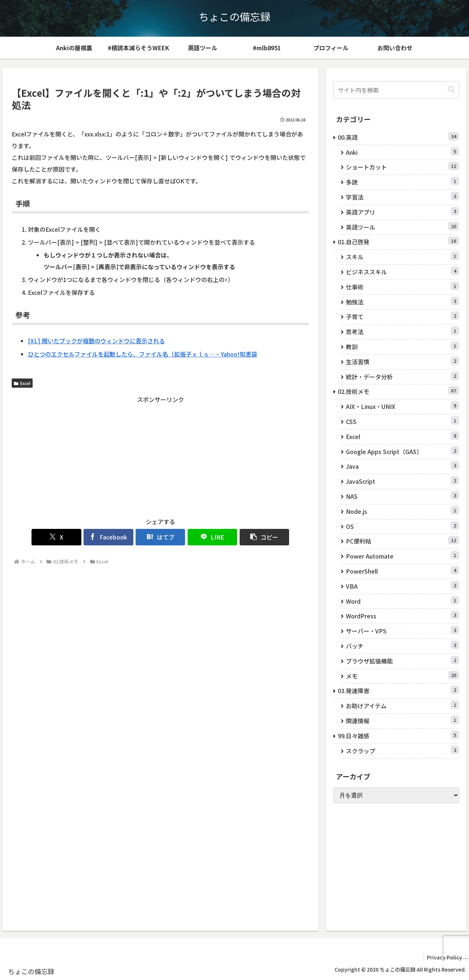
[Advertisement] (160, 456)
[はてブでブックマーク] (160, 537)
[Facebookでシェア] (111, 537)
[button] (260, 537)
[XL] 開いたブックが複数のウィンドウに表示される (96, 341)
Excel (22, 383)
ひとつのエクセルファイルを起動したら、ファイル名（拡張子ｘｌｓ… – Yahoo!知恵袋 (143, 354)
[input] (396, 90)
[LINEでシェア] (210, 537)
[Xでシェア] (61, 537)
